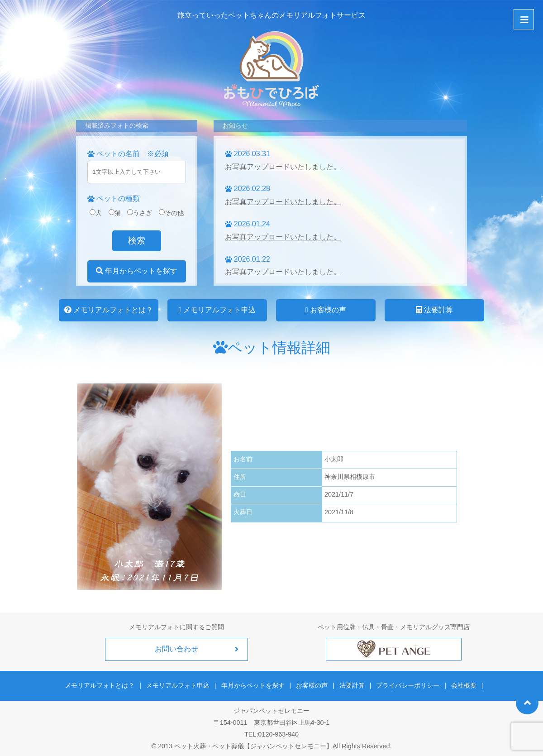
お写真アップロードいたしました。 (283, 167)
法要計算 (434, 310)
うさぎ (140, 213)
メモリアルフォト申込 (217, 310)
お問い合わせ (176, 649)
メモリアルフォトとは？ (109, 310)
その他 (171, 213)
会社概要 (461, 684)
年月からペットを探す (137, 271)
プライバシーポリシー (406, 684)
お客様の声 (326, 310)
